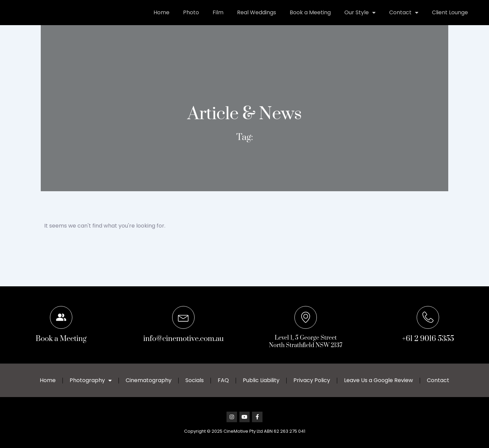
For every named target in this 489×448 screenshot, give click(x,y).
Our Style (360, 19)
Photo (191, 19)
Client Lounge (450, 19)
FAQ (223, 380)
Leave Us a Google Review (378, 380)
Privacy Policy (312, 380)
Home (161, 19)
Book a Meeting (310, 19)
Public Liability (261, 380)
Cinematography (149, 380)
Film (218, 19)
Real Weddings (257, 19)
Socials (195, 380)
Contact (404, 19)
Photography (91, 380)
